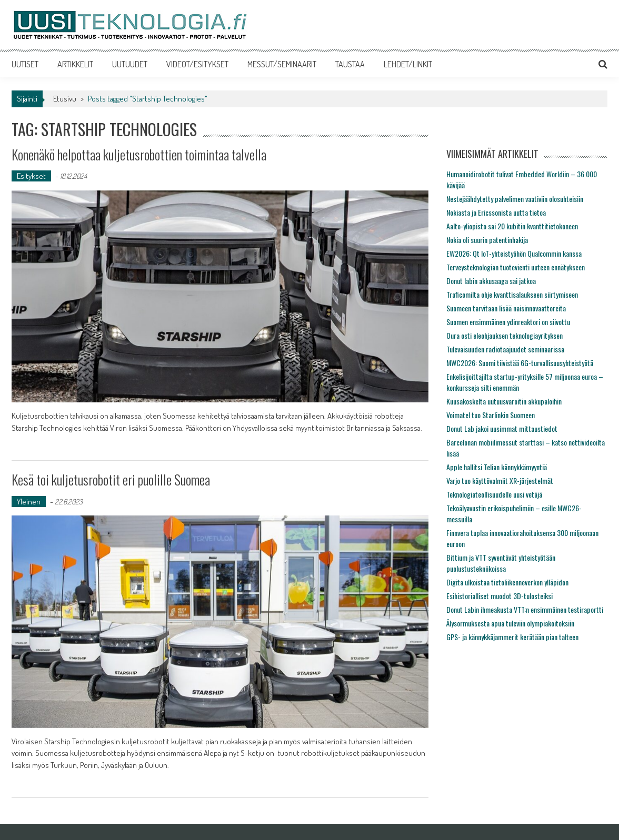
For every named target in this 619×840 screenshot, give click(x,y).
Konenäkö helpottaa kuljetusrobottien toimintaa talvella (139, 154)
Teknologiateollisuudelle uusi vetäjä (494, 494)
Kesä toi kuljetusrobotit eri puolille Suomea (111, 479)
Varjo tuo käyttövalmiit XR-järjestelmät (500, 480)
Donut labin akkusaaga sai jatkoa (491, 281)
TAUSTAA (350, 64)
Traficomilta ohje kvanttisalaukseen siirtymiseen (512, 294)
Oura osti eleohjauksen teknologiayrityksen (505, 335)
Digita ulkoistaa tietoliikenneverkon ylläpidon (507, 582)
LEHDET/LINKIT (408, 64)
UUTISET (25, 64)
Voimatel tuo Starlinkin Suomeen (491, 415)
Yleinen (29, 502)
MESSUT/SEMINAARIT (282, 64)
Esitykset (31, 176)
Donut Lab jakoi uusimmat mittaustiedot (502, 428)
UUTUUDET (130, 64)
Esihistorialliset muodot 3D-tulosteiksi (500, 596)
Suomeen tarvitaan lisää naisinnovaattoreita (506, 308)
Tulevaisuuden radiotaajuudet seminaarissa (505, 349)
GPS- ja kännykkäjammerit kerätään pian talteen (512, 637)
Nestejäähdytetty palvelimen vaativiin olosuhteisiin (515, 199)
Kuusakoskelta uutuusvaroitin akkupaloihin (504, 401)
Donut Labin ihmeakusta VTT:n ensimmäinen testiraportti (525, 609)
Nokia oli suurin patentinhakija (487, 240)
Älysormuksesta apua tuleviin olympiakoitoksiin (510, 623)
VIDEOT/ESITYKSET (197, 64)
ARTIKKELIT (75, 64)
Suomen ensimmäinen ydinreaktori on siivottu (508, 322)
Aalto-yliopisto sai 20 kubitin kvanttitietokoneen (512, 226)
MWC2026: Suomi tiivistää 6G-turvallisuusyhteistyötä (520, 363)
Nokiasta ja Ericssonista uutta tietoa (496, 212)
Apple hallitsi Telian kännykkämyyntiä (497, 467)
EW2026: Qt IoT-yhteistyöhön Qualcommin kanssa (514, 253)
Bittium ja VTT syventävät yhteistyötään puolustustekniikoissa (501, 563)
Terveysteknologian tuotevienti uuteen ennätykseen (516, 267)
